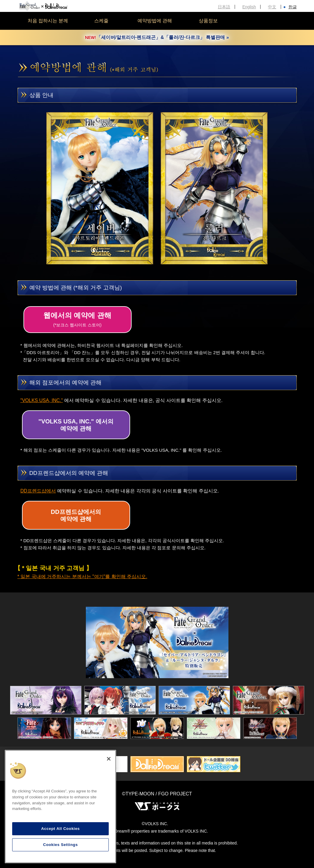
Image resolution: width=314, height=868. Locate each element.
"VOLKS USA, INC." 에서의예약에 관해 (76, 425)
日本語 (224, 7)
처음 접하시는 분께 (48, 21)
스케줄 (101, 21)
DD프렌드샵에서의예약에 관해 (76, 515)
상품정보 (208, 21)
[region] (60, 807)
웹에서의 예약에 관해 (77, 319)
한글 (293, 7)
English (249, 7)
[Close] (109, 759)
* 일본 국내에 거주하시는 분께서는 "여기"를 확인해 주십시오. (82, 577)
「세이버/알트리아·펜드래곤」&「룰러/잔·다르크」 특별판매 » (157, 37)
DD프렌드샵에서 (38, 491)
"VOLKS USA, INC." (42, 400)
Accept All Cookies (60, 829)
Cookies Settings (60, 845)
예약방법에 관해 (155, 21)
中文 (272, 7)
